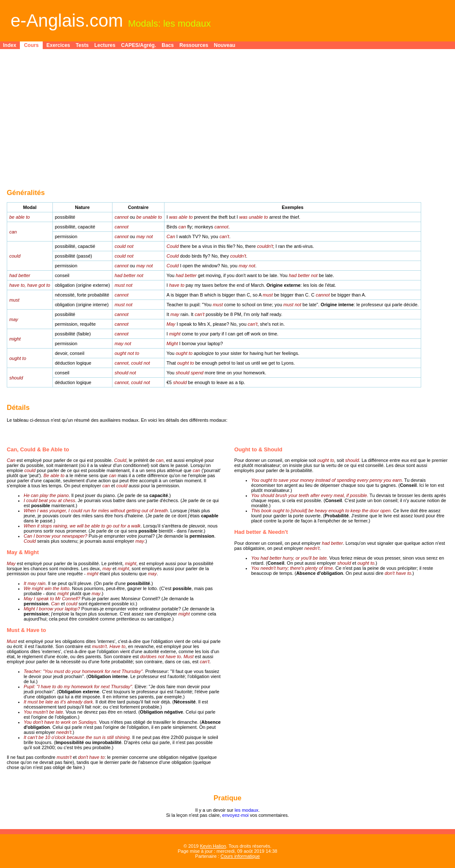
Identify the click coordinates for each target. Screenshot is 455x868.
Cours (32, 45)
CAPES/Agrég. (138, 45)
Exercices (58, 45)
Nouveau (225, 45)
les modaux (247, 810)
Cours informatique (240, 856)
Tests (82, 45)
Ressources (194, 45)
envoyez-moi (236, 815)
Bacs (168, 45)
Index (10, 45)
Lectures (105, 45)
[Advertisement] (227, 113)
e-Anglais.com (67, 21)
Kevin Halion (213, 846)
